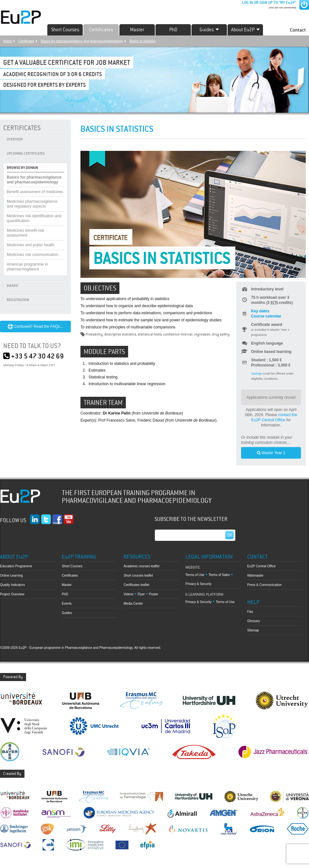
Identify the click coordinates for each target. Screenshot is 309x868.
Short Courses (65, 30)
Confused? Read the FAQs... (36, 327)
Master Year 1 (271, 453)
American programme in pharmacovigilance (27, 267)
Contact (298, 30)
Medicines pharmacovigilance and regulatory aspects (32, 204)
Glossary (253, 621)
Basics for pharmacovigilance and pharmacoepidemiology (82, 41)
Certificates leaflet (136, 585)
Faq (250, 612)
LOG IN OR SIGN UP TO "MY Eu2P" (269, 3)
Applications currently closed (271, 397)
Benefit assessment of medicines (35, 192)
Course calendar (266, 316)
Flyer (141, 594)
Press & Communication (264, 585)
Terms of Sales (219, 575)
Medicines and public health (31, 245)
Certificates (101, 30)
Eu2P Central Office (261, 566)
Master (137, 30)
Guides (67, 613)
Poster (154, 594)
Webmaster (255, 575)
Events (67, 604)
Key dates (260, 311)
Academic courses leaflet (141, 566)
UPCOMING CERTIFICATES (26, 153)
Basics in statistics (142, 41)
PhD (173, 30)
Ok (229, 535)
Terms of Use (195, 575)
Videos (128, 594)
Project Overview (12, 594)
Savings (257, 373)
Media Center (133, 604)
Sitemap (253, 630)
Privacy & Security (198, 584)
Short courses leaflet (138, 575)
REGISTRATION (18, 300)
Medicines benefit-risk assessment (25, 233)
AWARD (12, 286)
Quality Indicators (12, 585)
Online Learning (11, 575)
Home (8, 41)
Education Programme (16, 566)
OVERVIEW (15, 139)
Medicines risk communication (33, 255)
